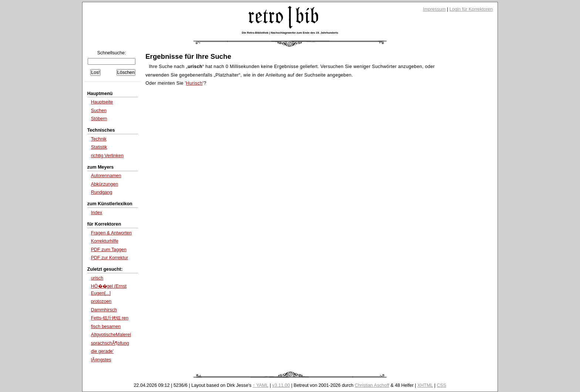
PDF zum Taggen (109, 250)
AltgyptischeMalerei (111, 335)
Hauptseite (102, 102)
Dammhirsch (104, 310)
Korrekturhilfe (105, 241)
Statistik (99, 147)
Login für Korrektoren (471, 9)
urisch (97, 278)
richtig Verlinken (107, 156)
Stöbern (99, 119)
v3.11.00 (281, 385)
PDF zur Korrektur (110, 258)
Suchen (99, 111)
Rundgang (102, 192)
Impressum (434, 9)
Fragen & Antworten (111, 233)
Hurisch (194, 83)
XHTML (425, 385)
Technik (99, 139)
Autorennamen (106, 176)
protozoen (101, 301)
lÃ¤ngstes (101, 360)
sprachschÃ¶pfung (110, 343)
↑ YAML (261, 385)
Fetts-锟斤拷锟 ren (110, 318)
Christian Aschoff (372, 385)
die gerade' (102, 351)
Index (97, 213)
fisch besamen (106, 327)
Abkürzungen (105, 184)
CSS (442, 385)
